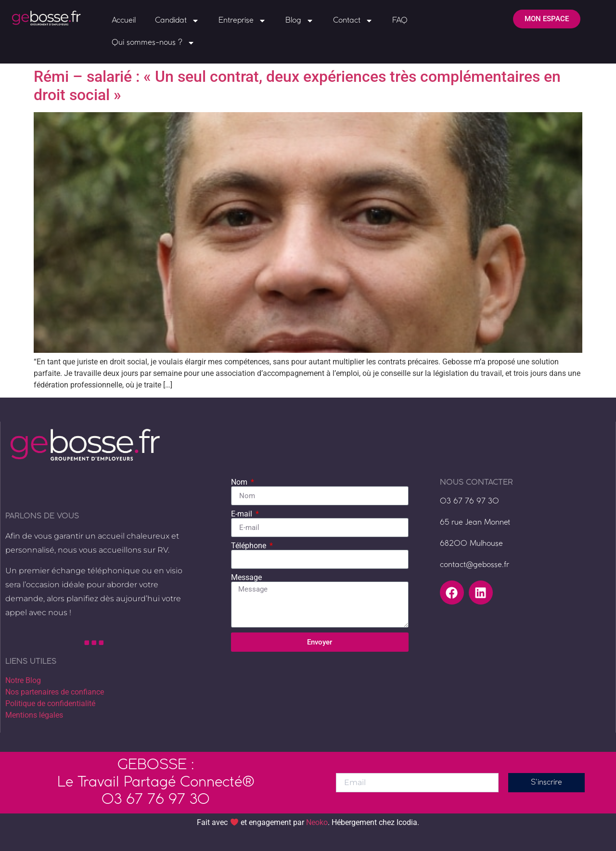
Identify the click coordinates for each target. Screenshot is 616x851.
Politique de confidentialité (50, 703)
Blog (300, 21)
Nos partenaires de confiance (55, 692)
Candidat (177, 21)
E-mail (243, 514)
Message (246, 578)
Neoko (317, 823)
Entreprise (242, 21)
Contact (353, 21)
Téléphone (250, 546)
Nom (240, 482)
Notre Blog (23, 680)
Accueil (124, 20)
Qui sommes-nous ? (153, 43)
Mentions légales (34, 715)
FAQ (400, 20)
